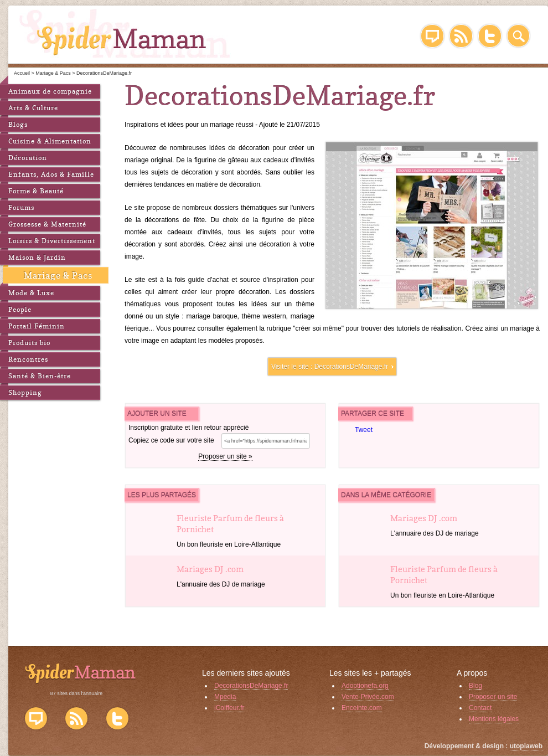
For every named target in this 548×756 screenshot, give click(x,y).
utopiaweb (526, 746)
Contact (480, 708)
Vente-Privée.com (368, 697)
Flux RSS (76, 718)
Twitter (490, 36)
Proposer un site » (225, 456)
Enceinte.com (362, 708)
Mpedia (225, 697)
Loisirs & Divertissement (52, 241)
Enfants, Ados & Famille (51, 174)
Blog (432, 36)
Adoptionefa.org (365, 686)
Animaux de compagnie (50, 91)
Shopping (25, 392)
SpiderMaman (125, 33)
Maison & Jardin (37, 257)
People (20, 309)
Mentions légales (494, 719)
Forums (21, 207)
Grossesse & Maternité (47, 224)
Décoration (28, 158)
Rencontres (28, 359)
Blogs (18, 124)
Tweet (364, 430)
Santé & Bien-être (40, 376)
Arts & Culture (33, 108)
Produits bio (29, 343)
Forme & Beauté (36, 191)
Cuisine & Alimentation (50, 141)
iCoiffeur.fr (229, 708)
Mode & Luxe (31, 293)
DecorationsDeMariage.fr (351, 367)
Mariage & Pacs (58, 275)
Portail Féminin (37, 326)
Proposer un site (493, 697)
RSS (461, 36)
